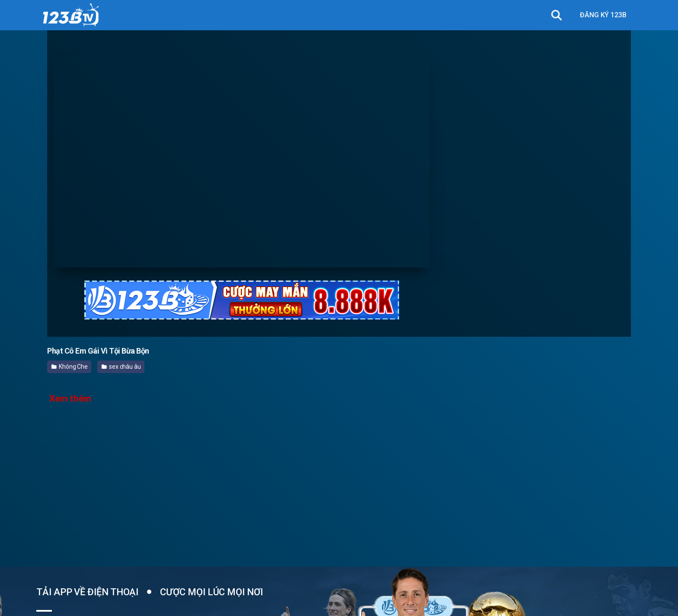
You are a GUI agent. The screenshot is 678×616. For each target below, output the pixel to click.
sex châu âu (121, 367)
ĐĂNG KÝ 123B (603, 15)
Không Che (70, 367)
